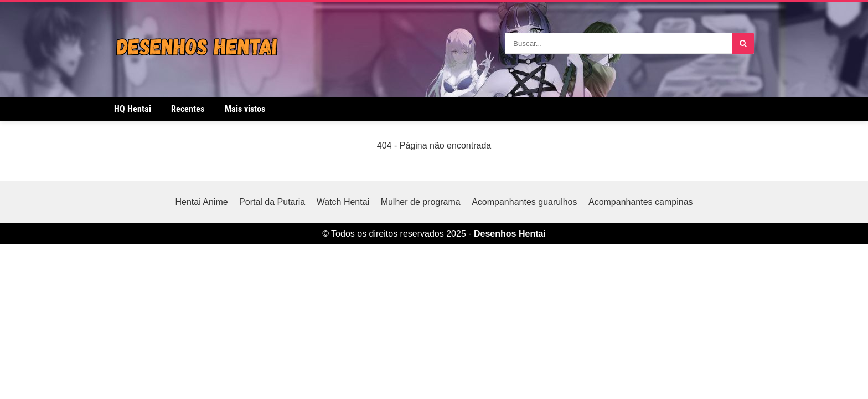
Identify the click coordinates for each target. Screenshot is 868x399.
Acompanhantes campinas (641, 202)
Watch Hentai (343, 202)
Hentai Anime (201, 202)
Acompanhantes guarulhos (524, 202)
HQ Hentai (133, 109)
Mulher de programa (421, 202)
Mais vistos (245, 109)
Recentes (188, 109)
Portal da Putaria (272, 202)
